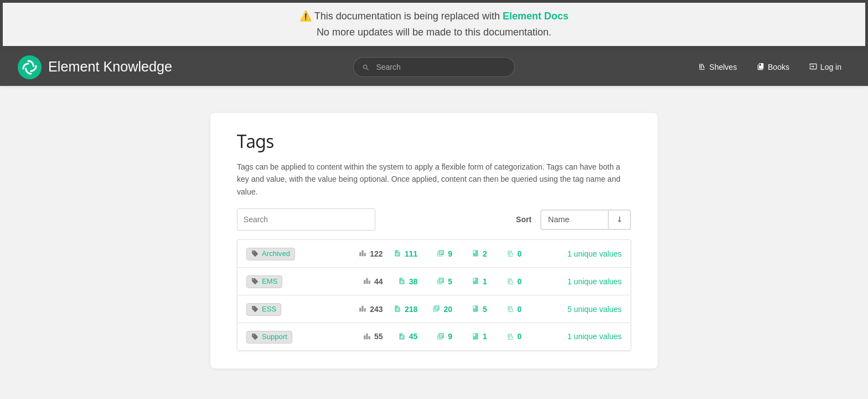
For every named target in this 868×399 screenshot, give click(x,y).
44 (373, 282)
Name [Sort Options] (559, 219)
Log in (825, 67)
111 (405, 254)
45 (408, 336)
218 (405, 309)
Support (269, 337)
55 (373, 336)
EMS (264, 281)
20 (442, 309)
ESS (264, 309)
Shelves (717, 67)
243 (371, 309)
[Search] (366, 67)
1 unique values (595, 254)
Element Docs (536, 16)
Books (773, 67)
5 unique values (595, 309)
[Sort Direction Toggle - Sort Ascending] (619, 220)
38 (408, 282)
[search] (434, 67)
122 (371, 254)
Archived (271, 254)
